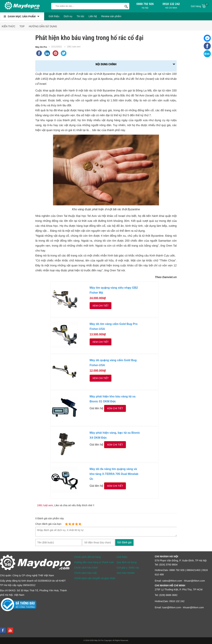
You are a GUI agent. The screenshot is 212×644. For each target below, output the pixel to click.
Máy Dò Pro (41, 47)
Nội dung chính (106, 64)
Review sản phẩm (111, 16)
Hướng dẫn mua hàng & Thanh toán (94, 562)
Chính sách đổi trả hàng (87, 557)
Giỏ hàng (200, 6)
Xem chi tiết (101, 306)
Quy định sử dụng (127, 562)
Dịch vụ (68, 16)
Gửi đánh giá (124, 542)
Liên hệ (93, 16)
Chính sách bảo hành (86, 568)
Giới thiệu (54, 16)
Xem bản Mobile (126, 573)
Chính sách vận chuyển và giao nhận (95, 578)
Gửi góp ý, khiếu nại (128, 568)
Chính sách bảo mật (85, 573)
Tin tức (80, 16)
